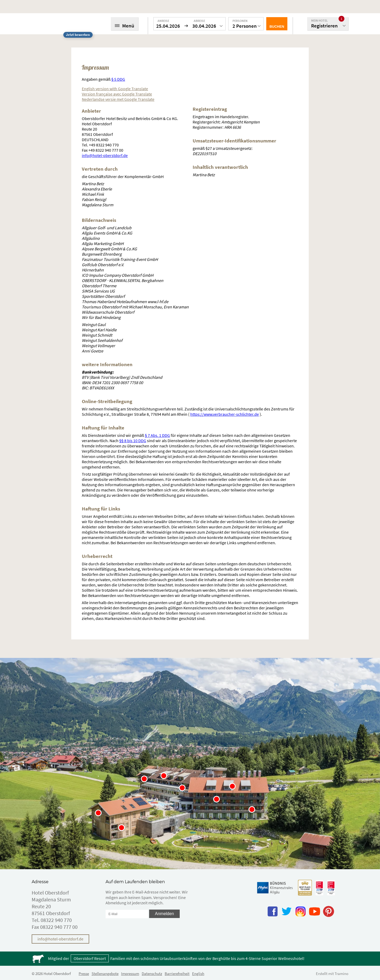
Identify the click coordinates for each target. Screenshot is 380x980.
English (198, 974)
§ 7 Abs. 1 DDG (157, 435)
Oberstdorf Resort (90, 958)
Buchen (277, 27)
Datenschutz (152, 974)
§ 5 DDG (118, 79)
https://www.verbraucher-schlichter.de (225, 414)
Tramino (341, 974)
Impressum (130, 974)
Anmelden (164, 914)
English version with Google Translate (115, 89)
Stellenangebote (105, 974)
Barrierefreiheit (177, 974)
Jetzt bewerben (78, 35)
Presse (84, 974)
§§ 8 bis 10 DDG (133, 441)
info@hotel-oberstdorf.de (105, 155)
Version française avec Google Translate (117, 94)
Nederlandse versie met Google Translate (118, 99)
